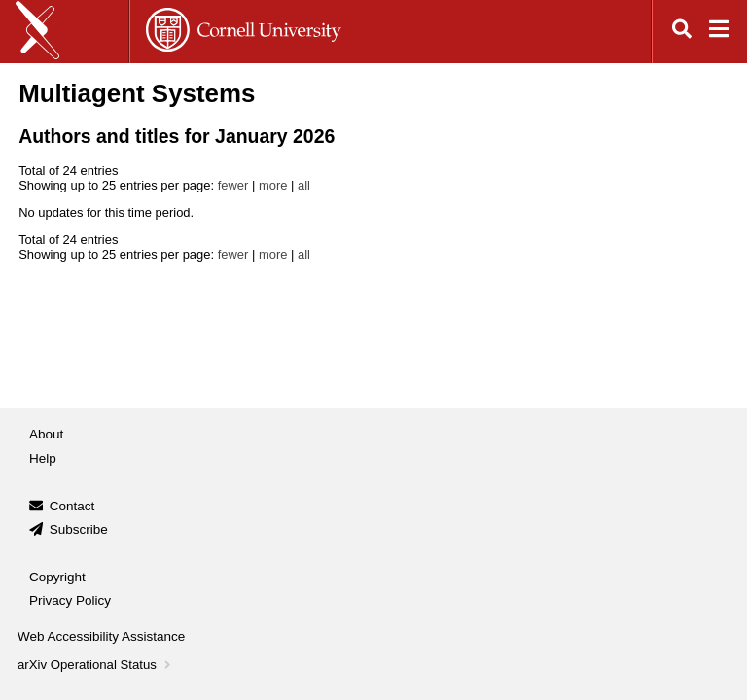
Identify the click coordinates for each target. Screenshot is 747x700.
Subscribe (79, 529)
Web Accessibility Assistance (101, 636)
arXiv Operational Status (96, 665)
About (46, 434)
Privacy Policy (70, 600)
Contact (72, 506)
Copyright (57, 577)
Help (43, 458)
